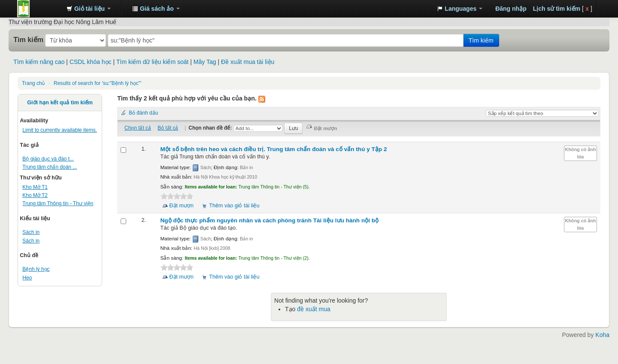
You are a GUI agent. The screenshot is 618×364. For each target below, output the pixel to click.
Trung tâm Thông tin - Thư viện (39, 9)
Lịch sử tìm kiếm (557, 9)
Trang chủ (33, 83)
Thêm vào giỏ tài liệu (234, 206)
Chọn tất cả (138, 128)
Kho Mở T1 (35, 187)
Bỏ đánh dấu (143, 113)
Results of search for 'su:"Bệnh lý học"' (97, 83)
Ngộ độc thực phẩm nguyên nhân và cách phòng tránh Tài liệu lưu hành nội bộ (270, 220)
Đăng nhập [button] (511, 9)
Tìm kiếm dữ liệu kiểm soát (152, 62)
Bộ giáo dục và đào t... (48, 159)
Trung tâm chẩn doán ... (50, 167)
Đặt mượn (182, 206)
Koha (602, 335)
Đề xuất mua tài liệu (248, 62)
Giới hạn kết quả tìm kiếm (60, 103)
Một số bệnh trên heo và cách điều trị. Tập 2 (274, 149)
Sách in (31, 232)
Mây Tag (205, 62)
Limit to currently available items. (60, 130)
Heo (27, 278)
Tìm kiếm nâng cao (39, 62)
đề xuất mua (314, 309)
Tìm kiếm (28, 39)
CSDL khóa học (91, 62)
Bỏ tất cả (168, 128)
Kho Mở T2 (35, 195)
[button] (89, 9)
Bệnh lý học (36, 269)
